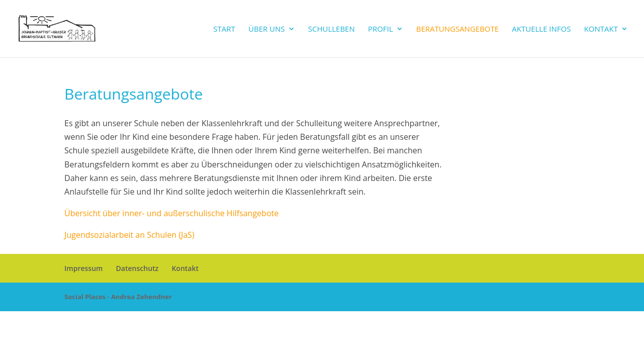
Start (224, 29)
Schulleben (332, 29)
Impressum (83, 268)
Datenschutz (137, 268)
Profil (381, 29)
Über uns (267, 29)
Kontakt (601, 29)
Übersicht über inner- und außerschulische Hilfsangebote (171, 213)
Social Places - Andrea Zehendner (118, 297)
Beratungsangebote (457, 29)
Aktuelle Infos (541, 29)
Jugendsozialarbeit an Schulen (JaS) (129, 235)
